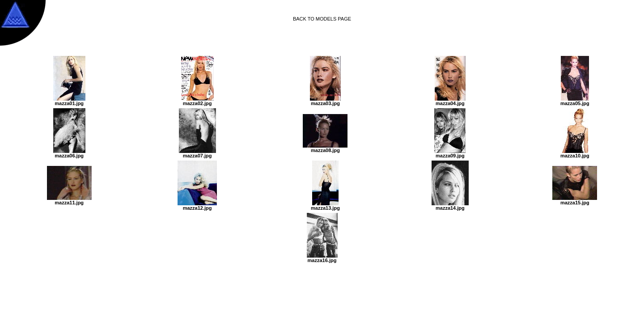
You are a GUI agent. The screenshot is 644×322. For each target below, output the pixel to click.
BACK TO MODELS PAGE (322, 19)
